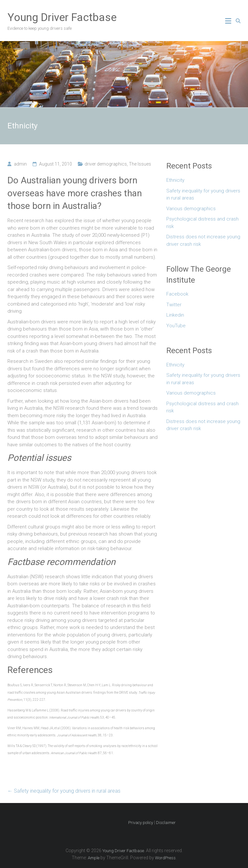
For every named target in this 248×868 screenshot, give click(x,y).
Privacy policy (141, 823)
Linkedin (175, 315)
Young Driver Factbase (62, 17)
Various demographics (191, 209)
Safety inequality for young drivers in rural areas (64, 791)
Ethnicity (175, 180)
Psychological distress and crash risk (202, 223)
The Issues (140, 164)
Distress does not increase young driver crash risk (203, 240)
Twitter (174, 305)
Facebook (177, 294)
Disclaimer (166, 823)
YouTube (176, 326)
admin (20, 164)
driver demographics (106, 164)
